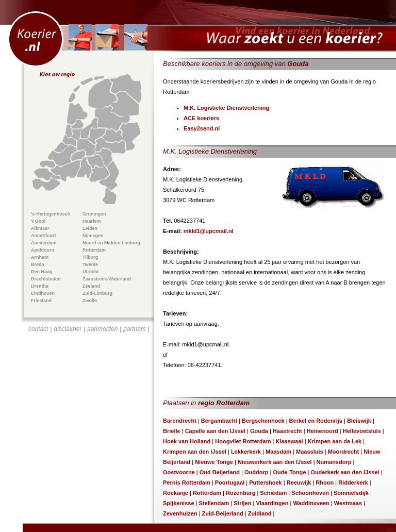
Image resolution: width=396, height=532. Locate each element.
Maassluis (310, 452)
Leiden (90, 228)
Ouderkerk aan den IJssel (345, 472)
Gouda (259, 431)
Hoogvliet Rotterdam (243, 441)
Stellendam (214, 503)
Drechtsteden (46, 279)
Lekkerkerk (246, 452)
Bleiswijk (359, 421)
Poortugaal (230, 483)
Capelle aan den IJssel (215, 431)
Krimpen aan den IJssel (195, 452)
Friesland (41, 301)
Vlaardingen (272, 503)
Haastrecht (287, 431)
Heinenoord (323, 431)
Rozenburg (241, 493)
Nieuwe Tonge (214, 462)
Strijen (242, 503)
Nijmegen (93, 236)
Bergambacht (219, 421)
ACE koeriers (201, 118)
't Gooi (38, 221)
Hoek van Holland (187, 441)
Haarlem (92, 221)
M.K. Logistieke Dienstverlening (226, 108)
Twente (90, 264)
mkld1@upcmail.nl (209, 231)
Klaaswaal (289, 441)
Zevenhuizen (180, 513)
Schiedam (273, 493)
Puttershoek (266, 483)
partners (135, 329)
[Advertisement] (89, 395)
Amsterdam (44, 243)
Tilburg (90, 257)
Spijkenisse (179, 503)
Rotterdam (94, 250)
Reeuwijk (299, 483)
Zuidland (260, 513)
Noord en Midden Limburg (111, 243)
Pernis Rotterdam (187, 483)
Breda (38, 264)
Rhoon (325, 483)
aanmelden (102, 329)
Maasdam (278, 452)
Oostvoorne (179, 472)
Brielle (172, 431)
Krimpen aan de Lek (335, 441)
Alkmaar (40, 228)
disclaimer (68, 329)
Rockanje (176, 493)
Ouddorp (256, 472)
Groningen (94, 214)
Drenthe (40, 286)
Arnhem (40, 257)
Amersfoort (44, 236)
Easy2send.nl (202, 128)
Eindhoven (43, 293)
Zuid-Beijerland (223, 513)
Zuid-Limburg (97, 293)
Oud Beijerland (220, 472)
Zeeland (91, 286)
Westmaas (348, 503)
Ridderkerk (353, 483)
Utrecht (91, 272)
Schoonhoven (310, 493)
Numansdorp (334, 462)
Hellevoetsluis (362, 431)
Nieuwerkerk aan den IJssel (275, 462)
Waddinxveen (311, 503)
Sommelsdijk (351, 493)
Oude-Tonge (289, 472)
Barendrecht (180, 421)
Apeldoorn (43, 250)
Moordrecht (344, 452)
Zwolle (90, 301)
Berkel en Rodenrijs (316, 421)
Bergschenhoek (263, 421)
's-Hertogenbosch (51, 214)
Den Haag (42, 272)
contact (38, 329)
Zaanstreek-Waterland (107, 279)
